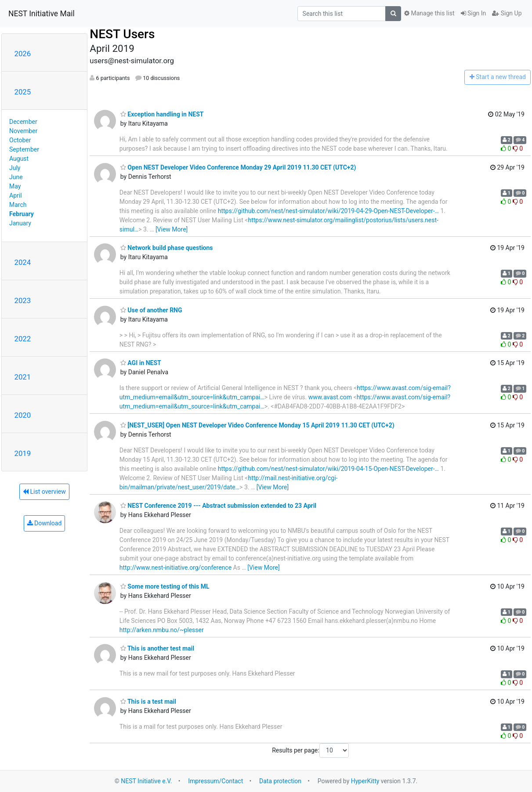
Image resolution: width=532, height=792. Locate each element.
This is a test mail (148, 702)
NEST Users (122, 34)
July (15, 168)
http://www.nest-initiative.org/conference (176, 568)
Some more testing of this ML (165, 586)
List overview (44, 492)
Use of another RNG (151, 310)
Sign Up (507, 13)
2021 (23, 377)
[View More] (172, 229)
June (16, 177)
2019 (23, 453)
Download (45, 523)
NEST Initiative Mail (42, 14)
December (23, 122)
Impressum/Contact (215, 781)
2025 (23, 92)
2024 (23, 262)
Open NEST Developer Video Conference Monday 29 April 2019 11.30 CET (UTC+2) (238, 167)
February (22, 214)
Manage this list (429, 13)
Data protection (280, 781)
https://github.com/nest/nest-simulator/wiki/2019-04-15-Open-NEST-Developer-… (328, 469)
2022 (23, 339)
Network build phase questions (167, 248)
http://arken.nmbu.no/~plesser (162, 630)
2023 (23, 300)
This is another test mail (157, 648)
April (16, 195)
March (18, 205)
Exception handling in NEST (162, 114)
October (20, 140)
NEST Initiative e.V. (146, 781)
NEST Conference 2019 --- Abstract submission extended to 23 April (218, 506)
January (20, 223)
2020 (23, 415)
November (23, 131)
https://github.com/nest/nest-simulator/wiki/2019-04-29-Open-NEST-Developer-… (328, 211)
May (15, 186)
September (24, 149)
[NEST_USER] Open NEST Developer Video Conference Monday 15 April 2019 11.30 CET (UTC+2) (257, 425)
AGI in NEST (141, 363)
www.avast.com (330, 397)
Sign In (474, 13)
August (19, 159)
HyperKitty (365, 781)
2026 (23, 54)
